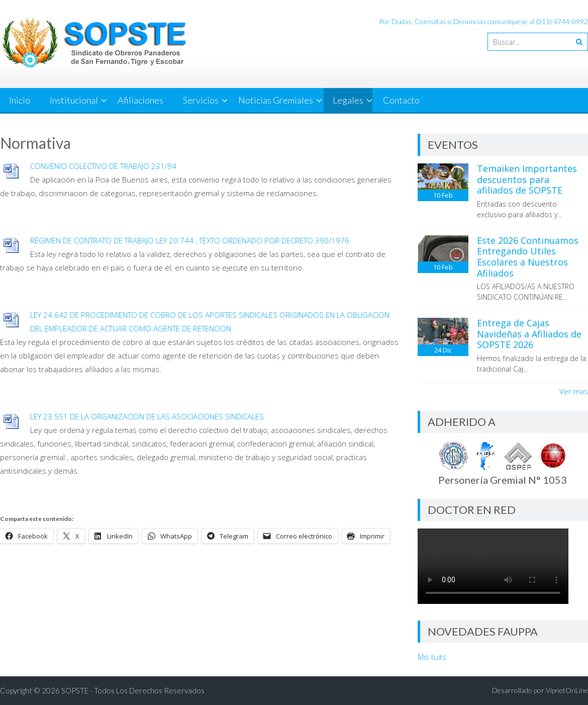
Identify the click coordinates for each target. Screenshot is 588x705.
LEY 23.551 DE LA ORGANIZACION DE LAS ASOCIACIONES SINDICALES (147, 416)
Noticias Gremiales (276, 100)
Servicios (201, 100)
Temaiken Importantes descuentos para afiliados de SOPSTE (527, 179)
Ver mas (574, 391)
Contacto (401, 100)
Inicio (20, 100)
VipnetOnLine (567, 690)
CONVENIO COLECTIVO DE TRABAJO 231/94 (103, 166)
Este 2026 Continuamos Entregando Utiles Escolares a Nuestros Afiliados (528, 257)
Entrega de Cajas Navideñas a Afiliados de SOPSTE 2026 (529, 334)
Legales (348, 100)
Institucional (74, 100)
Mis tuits (432, 657)
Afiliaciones (140, 100)
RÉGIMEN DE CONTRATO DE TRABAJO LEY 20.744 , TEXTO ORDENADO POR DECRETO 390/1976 (190, 240)
